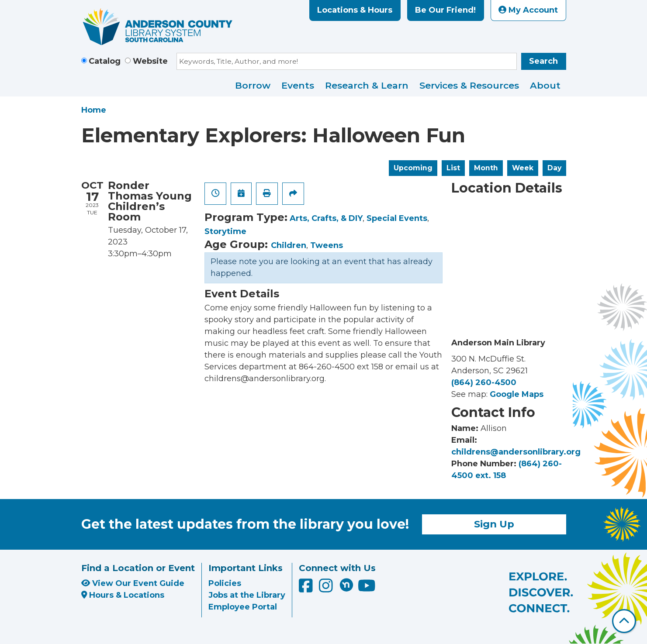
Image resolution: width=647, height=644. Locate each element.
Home (94, 110)
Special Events (397, 218)
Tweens (327, 245)
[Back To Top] (624, 621)
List (453, 168)
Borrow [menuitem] (253, 85)
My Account (528, 10)
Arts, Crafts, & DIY (326, 218)
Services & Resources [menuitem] (469, 85)
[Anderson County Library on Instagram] (327, 589)
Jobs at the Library (247, 595)
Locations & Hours (355, 10)
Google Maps (517, 394)
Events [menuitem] (298, 85)
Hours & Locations (123, 595)
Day (554, 168)
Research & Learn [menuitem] (367, 85)
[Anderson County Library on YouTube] (367, 589)
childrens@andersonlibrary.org (516, 452)
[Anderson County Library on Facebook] (307, 589)
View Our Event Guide (133, 583)
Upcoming (413, 168)
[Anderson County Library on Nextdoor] (346, 585)
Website (150, 61)
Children (289, 245)
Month (486, 168)
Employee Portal (243, 607)
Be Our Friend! (445, 10)
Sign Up (494, 524)
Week (523, 168)
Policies (225, 583)
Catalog (105, 61)
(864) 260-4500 (484, 382)
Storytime (225, 231)
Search (543, 61)
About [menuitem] (545, 85)
